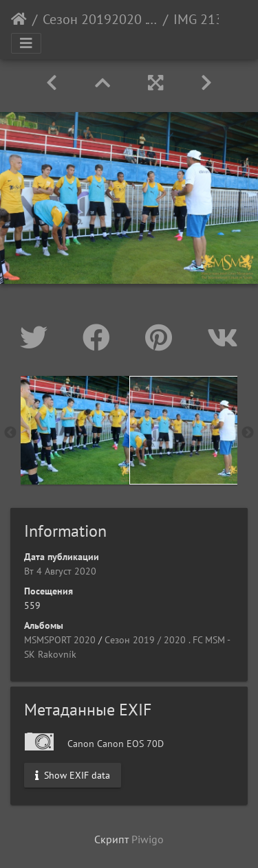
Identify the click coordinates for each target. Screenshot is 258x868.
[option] (75, 430)
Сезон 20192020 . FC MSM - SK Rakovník (100, 19)
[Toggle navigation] (26, 43)
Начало (19, 19)
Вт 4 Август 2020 (60, 571)
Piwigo (148, 839)
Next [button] (248, 433)
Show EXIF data (73, 775)
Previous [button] (10, 433)
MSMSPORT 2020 (60, 640)
